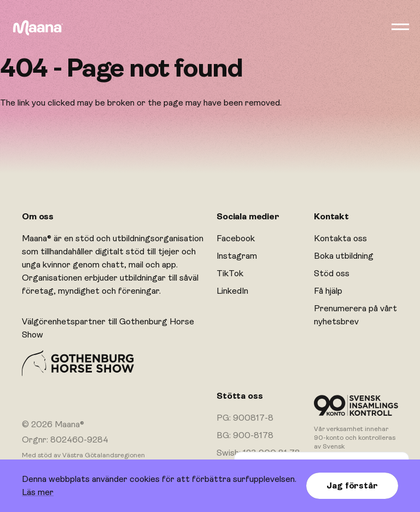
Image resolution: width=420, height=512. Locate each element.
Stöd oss (332, 274)
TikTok (230, 274)
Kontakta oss (340, 238)
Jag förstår (352, 486)
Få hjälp (328, 291)
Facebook (236, 238)
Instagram (237, 256)
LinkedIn (232, 291)
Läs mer (38, 492)
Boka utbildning (344, 256)
